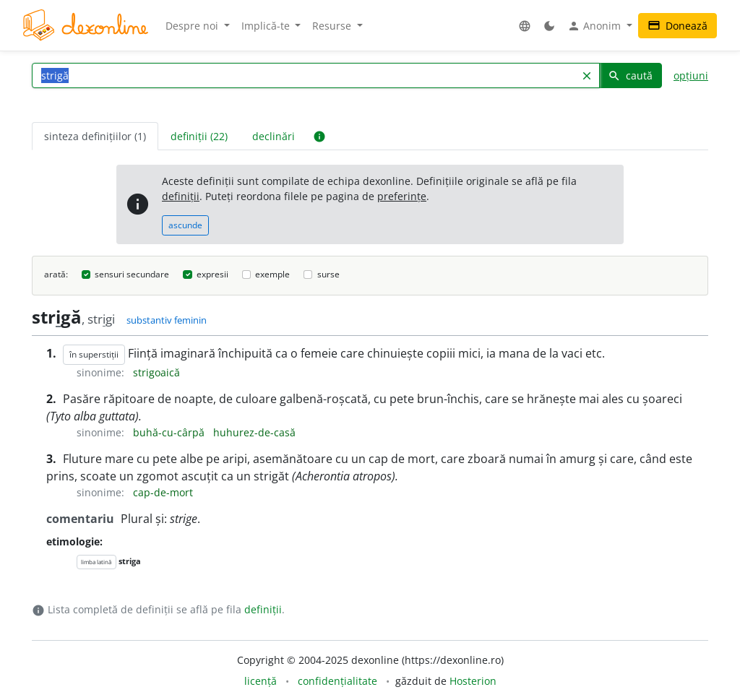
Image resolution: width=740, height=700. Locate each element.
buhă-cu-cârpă (170, 432)
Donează (677, 26)
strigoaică (156, 372)
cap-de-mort (163, 492)
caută (630, 75)
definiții (181, 196)
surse (328, 274)
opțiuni (691, 75)
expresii (212, 274)
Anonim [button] (595, 26)
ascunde (185, 225)
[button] (525, 26)
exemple (272, 274)
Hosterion (473, 681)
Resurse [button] (333, 26)
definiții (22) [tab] (199, 136)
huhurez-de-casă (254, 432)
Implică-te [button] (267, 26)
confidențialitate (337, 681)
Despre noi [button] (193, 26)
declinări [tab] (274, 136)
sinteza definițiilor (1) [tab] (95, 136)
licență (261, 681)
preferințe (402, 196)
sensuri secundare (132, 274)
